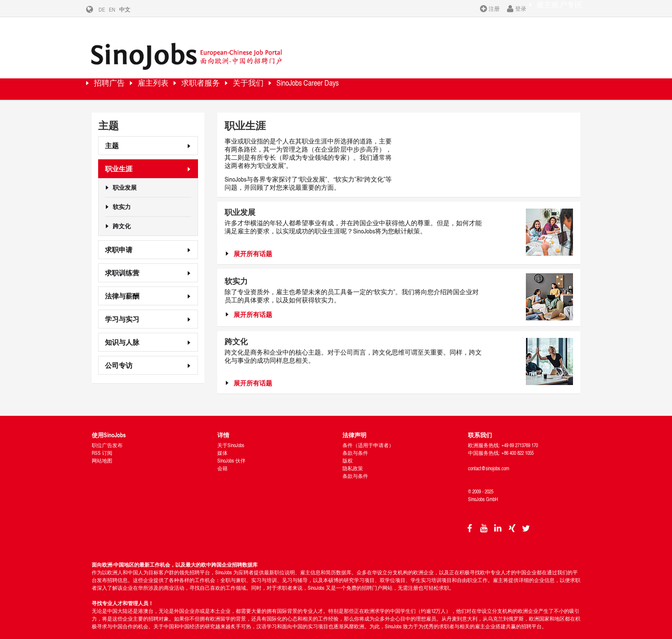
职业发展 (125, 173)
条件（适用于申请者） (368, 431)
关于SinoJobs (231, 431)
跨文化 (122, 212)
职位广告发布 (107, 431)
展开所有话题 (253, 240)
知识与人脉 (122, 328)
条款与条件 (355, 439)
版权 (348, 446)
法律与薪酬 (122, 282)
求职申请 (119, 235)
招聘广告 (117, 75)
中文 (131, 9)
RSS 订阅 (102, 439)
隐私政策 (353, 454)
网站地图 (102, 446)
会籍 (222, 454)
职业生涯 (119, 154)
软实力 (122, 193)
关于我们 (300, 75)
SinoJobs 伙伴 (231, 446)
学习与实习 (122, 305)
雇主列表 (175, 75)
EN (118, 9)
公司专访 (119, 351)
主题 (112, 131)
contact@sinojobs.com (489, 454)
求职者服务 (237, 75)
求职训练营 (122, 258)
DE (108, 9)
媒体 (222, 439)
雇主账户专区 (553, 8)
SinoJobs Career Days (378, 75)
